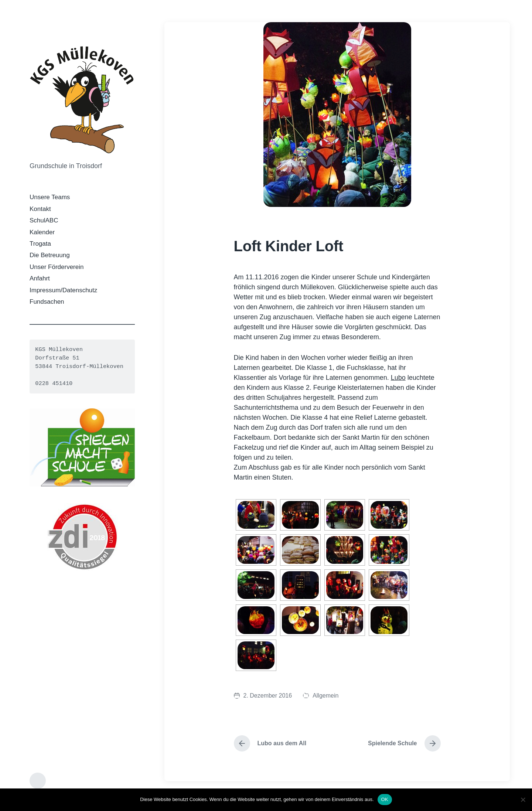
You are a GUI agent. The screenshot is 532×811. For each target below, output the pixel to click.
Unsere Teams (50, 197)
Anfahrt (40, 278)
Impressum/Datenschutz (63, 290)
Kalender (42, 232)
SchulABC (44, 220)
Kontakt (40, 209)
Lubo (398, 378)
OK (385, 799)
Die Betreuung (50, 255)
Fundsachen (47, 302)
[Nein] (523, 800)
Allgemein (325, 696)
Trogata (40, 244)
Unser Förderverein (57, 267)
